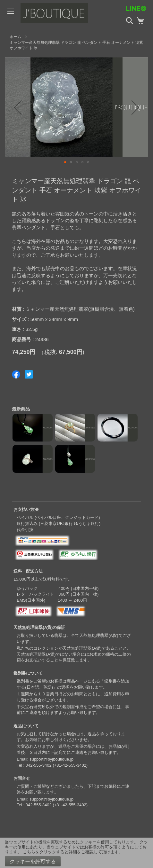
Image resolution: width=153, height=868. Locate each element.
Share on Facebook (16, 374)
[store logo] (69, 14)
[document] (76, 853)
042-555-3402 (39, 765)
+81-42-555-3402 (70, 765)
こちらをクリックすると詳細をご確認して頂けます (71, 852)
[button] (65, 162)
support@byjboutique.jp (51, 759)
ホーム (15, 37)
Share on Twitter (29, 374)
